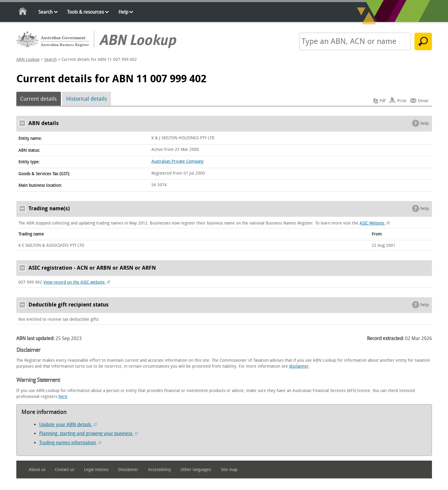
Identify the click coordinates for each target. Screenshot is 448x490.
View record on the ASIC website (77, 282)
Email (423, 101)
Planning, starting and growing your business (88, 433)
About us (37, 470)
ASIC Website (375, 223)
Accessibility (160, 470)
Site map (229, 470)
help (425, 123)
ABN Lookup (28, 60)
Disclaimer (128, 470)
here (63, 397)
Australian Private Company (178, 161)
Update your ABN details (68, 425)
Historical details (87, 99)
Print (402, 101)
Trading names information (70, 443)
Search (45, 12)
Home (23, 12)
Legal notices (96, 470)
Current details (38, 99)
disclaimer (299, 366)
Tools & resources (86, 12)
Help (123, 12)
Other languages (196, 470)
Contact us (65, 470)
